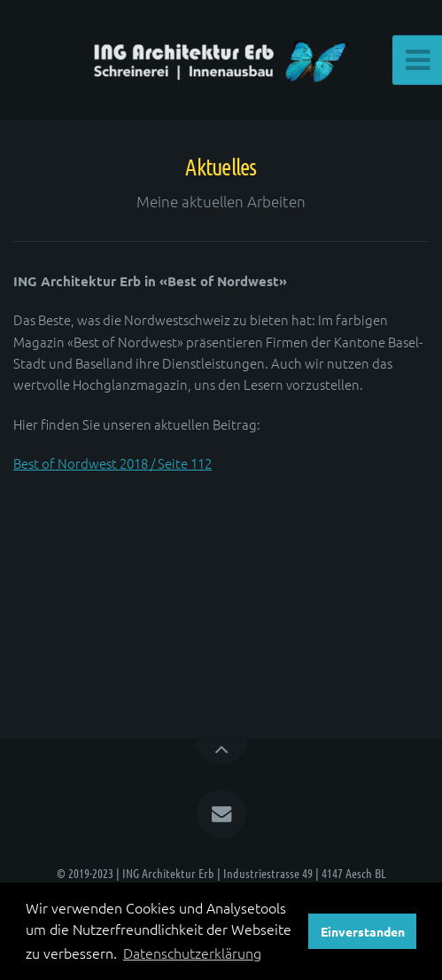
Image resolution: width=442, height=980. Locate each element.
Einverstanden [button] (363, 931)
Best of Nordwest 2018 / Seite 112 (112, 463)
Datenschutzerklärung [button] (192, 953)
